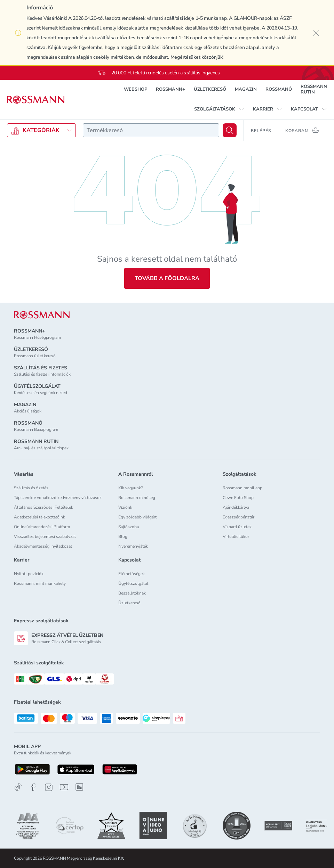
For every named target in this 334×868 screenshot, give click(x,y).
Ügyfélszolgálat (133, 583)
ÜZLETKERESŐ (210, 89)
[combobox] (151, 130)
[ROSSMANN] (42, 315)
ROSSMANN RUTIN (314, 89)
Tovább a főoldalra (167, 278)
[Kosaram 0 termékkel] (303, 130)
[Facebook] (33, 787)
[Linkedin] (79, 787)
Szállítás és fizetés (31, 488)
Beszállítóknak (132, 593)
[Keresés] (230, 130)
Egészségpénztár (238, 517)
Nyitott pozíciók (29, 574)
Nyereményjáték (133, 546)
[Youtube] (64, 787)
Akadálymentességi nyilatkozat (43, 546)
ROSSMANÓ (279, 89)
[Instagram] (49, 787)
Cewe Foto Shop (238, 498)
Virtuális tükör (236, 537)
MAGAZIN (246, 89)
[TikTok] (18, 787)
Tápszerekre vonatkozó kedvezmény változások (58, 498)
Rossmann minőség (137, 498)
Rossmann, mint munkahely (40, 583)
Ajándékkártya (236, 507)
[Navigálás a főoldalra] (36, 100)
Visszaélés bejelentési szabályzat (45, 537)
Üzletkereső (129, 603)
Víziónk (125, 507)
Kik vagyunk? (130, 488)
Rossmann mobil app (242, 488)
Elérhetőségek (132, 574)
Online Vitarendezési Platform (42, 527)
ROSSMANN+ (170, 89)
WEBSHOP (136, 89)
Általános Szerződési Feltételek (43, 507)
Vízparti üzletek (237, 527)
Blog (123, 537)
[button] (219, 109)
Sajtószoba (129, 527)
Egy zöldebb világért (137, 517)
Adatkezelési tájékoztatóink (39, 517)
